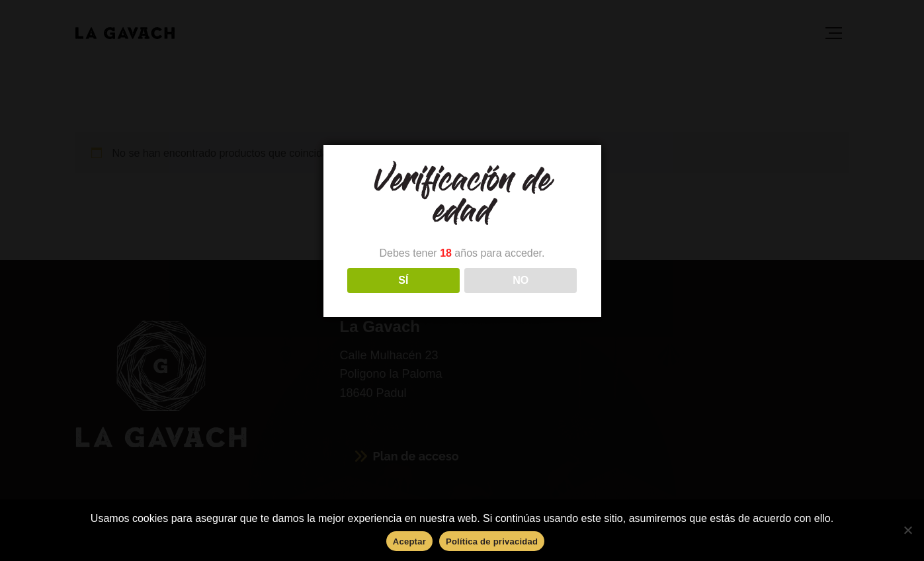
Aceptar (409, 541)
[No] (907, 530)
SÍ (403, 280)
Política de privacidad (492, 541)
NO (521, 280)
